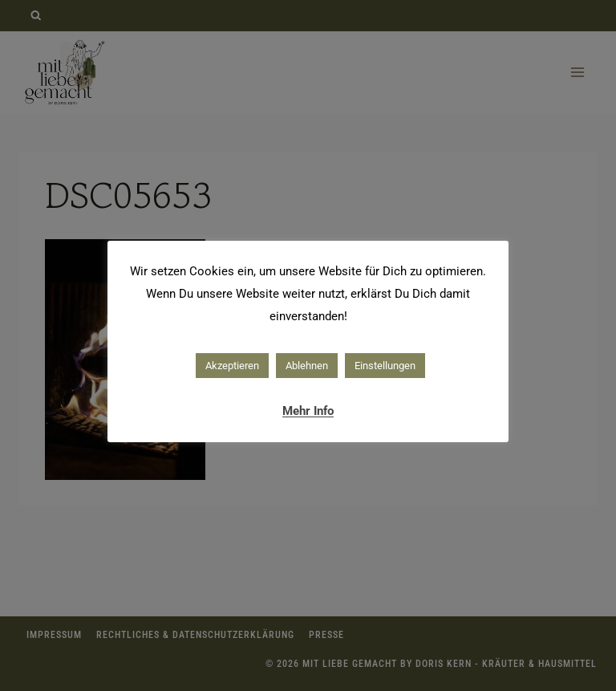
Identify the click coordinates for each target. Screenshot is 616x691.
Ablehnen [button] (307, 366)
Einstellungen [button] (385, 366)
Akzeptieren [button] (232, 366)
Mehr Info (308, 411)
